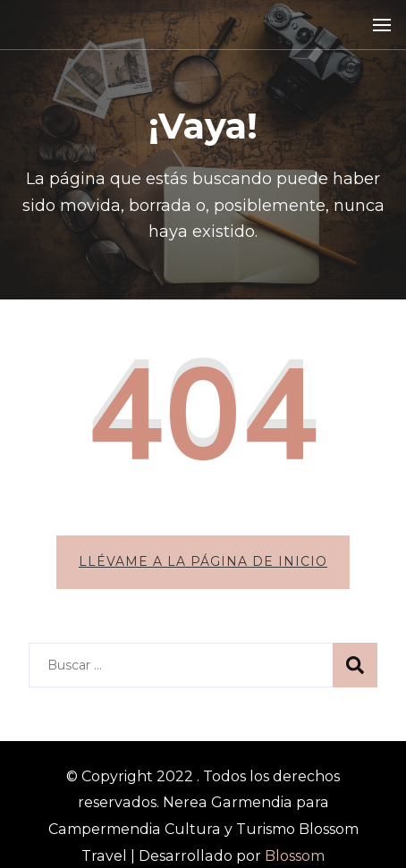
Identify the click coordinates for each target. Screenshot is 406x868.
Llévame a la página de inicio (203, 561)
